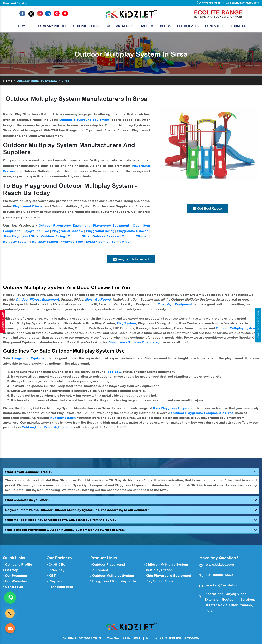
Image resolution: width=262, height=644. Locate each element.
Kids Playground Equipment (175, 408)
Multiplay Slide (72, 241)
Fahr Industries (60, 587)
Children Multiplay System (166, 564)
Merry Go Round (98, 299)
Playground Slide (36, 231)
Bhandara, (150, 342)
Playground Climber (28, 206)
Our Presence (15, 576)
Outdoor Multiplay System (236, 328)
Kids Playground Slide (21, 236)
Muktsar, (28, 427)
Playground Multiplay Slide (113, 581)
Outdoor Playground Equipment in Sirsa (202, 413)
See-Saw (114, 372)
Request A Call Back (258, 325)
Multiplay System (16, 241)
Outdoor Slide (79, 236)
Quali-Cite (56, 564)
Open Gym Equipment (175, 304)
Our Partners (120, 26)
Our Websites (15, 581)
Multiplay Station (45, 241)
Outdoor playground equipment (84, 120)
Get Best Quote (207, 208)
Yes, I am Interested (131, 259)
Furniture (240, 26)
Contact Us (215, 26)
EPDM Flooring (97, 241)
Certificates (188, 26)
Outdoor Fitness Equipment (37, 299)
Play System (126, 323)
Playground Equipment (111, 225)
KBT (51, 576)
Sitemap (11, 570)
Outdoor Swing (53, 236)
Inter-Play (55, 570)
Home (23, 27)
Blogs (165, 26)
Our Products (87, 26)
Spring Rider (121, 241)
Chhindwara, (118, 342)
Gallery (147, 26)
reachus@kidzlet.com (245, 3)
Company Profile (52, 26)
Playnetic (55, 581)
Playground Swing (100, 231)
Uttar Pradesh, (47, 427)
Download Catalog (15, 3)
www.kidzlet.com (220, 564)
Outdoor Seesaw (106, 236)
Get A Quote (3, 321)
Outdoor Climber (135, 236)
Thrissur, (135, 342)
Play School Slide (158, 581)
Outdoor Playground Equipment (64, 225)
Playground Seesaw (67, 231)
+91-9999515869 (209, 3)
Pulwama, (66, 427)
